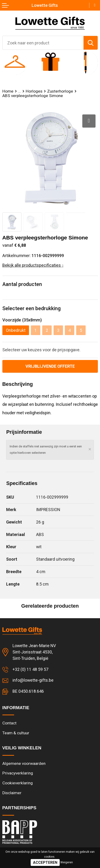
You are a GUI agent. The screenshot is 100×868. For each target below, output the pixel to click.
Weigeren (67, 862)
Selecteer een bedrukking (31, 308)
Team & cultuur (16, 733)
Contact (9, 723)
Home (8, 91)
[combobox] (43, 43)
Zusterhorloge (60, 91)
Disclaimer (12, 793)
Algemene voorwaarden (24, 763)
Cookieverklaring (18, 783)
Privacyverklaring (18, 773)
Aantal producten (22, 284)
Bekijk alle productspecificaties (33, 265)
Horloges (34, 91)
